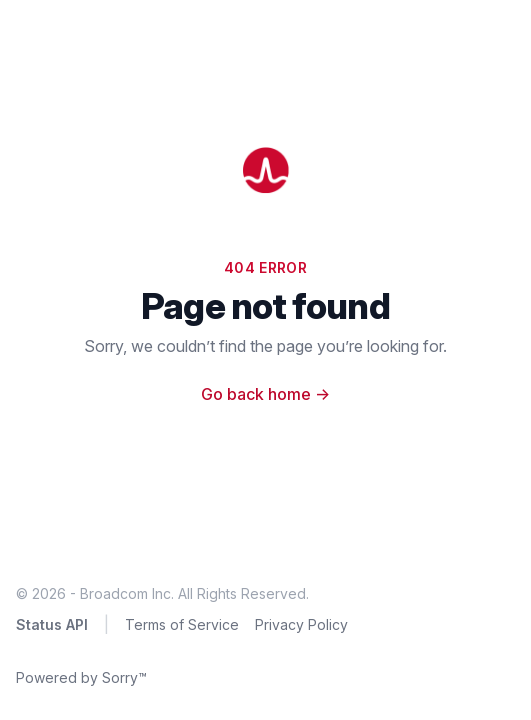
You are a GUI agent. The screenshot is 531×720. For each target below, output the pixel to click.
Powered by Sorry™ (81, 677)
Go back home (265, 394)
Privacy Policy (301, 624)
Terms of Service (182, 624)
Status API (52, 624)
